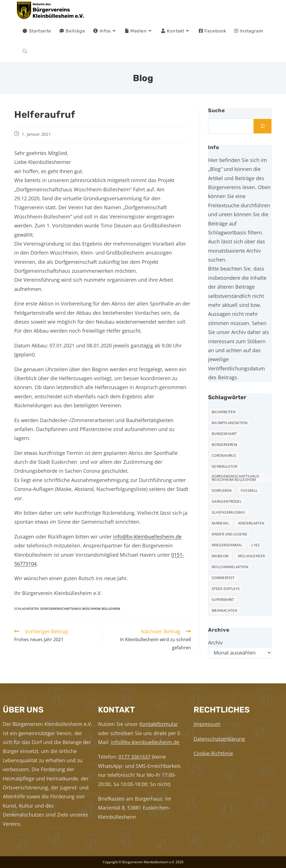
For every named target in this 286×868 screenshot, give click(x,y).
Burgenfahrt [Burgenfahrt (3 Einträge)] (224, 434)
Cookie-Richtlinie (213, 753)
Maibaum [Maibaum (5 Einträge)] (220, 556)
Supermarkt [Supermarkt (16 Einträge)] (223, 600)
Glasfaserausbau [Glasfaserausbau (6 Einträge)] (228, 512)
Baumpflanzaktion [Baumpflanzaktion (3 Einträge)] (230, 423)
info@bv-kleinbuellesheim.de (147, 537)
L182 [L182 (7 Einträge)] (255, 545)
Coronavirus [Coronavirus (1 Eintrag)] (224, 456)
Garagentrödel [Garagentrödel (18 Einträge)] (227, 501)
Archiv (215, 643)
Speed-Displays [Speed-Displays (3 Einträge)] (226, 589)
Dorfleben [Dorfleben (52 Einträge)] (222, 491)
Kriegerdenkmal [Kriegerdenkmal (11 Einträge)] (227, 545)
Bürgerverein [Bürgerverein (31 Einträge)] (225, 445)
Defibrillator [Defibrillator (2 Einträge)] (224, 466)
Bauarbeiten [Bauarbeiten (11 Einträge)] (224, 412)
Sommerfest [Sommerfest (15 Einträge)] (223, 578)
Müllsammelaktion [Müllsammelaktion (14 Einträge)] (230, 567)
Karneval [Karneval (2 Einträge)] (220, 523)
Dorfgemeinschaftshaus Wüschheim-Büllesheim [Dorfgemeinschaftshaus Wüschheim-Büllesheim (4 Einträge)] (235, 478)
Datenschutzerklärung (219, 739)
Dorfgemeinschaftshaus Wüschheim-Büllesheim (80, 609)
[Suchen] (263, 126)
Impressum (207, 724)
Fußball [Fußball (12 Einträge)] (249, 491)
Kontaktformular (159, 724)
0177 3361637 (134, 757)
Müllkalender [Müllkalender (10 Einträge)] (252, 556)
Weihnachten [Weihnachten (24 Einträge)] (224, 611)
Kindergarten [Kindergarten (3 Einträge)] (251, 523)
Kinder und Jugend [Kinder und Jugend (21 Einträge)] (230, 534)
